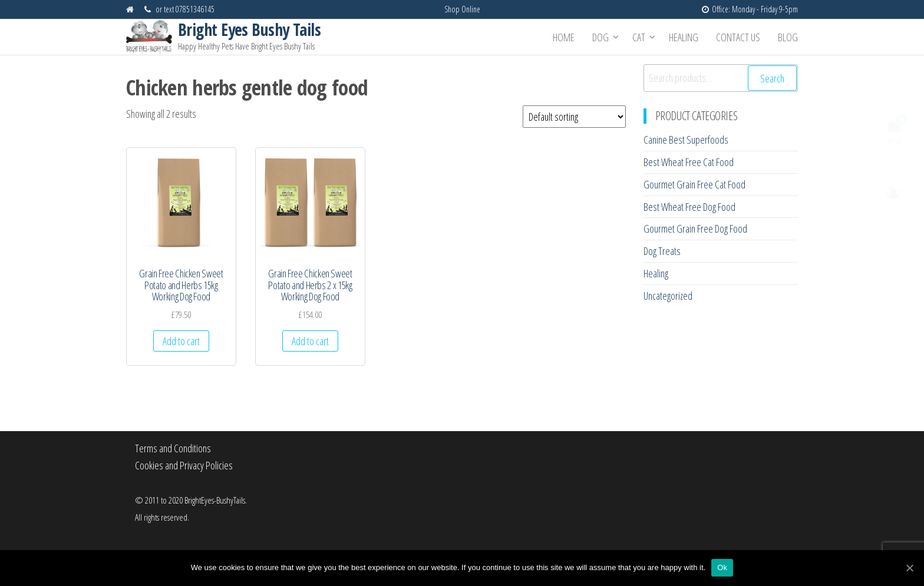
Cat (639, 37)
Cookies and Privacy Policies (184, 465)
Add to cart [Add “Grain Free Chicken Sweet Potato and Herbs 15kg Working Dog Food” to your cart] (181, 341)
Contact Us (738, 37)
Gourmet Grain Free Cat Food (694, 184)
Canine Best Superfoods (686, 140)
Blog (788, 37)
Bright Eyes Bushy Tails (249, 29)
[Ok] (909, 568)
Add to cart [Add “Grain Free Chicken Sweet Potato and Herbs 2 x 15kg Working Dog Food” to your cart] (310, 341)
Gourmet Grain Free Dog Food (695, 229)
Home (564, 37)
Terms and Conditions (173, 448)
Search (772, 78)
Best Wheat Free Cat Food (689, 162)
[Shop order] (574, 117)
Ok (722, 567)
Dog (600, 37)
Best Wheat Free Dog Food (689, 207)
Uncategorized (668, 296)
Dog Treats (662, 251)
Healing (684, 37)
